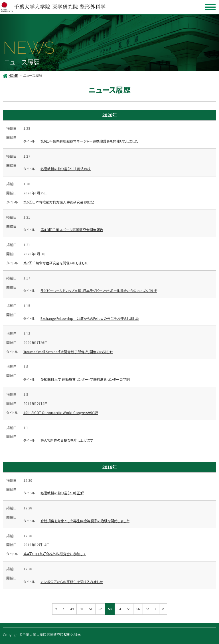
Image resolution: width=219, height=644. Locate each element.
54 (119, 609)
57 (147, 609)
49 (72, 609)
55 (129, 609)
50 (81, 609)
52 (100, 609)
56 (138, 609)
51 (91, 609)
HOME (13, 75)
